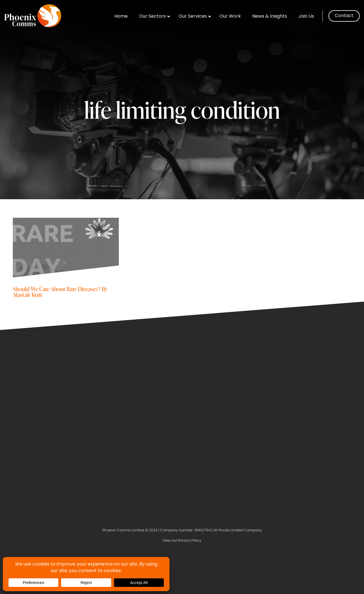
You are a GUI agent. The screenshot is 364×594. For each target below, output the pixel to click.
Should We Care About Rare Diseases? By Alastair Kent (60, 292)
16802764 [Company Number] (202, 531)
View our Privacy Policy (182, 541)
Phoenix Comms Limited (123, 531)
